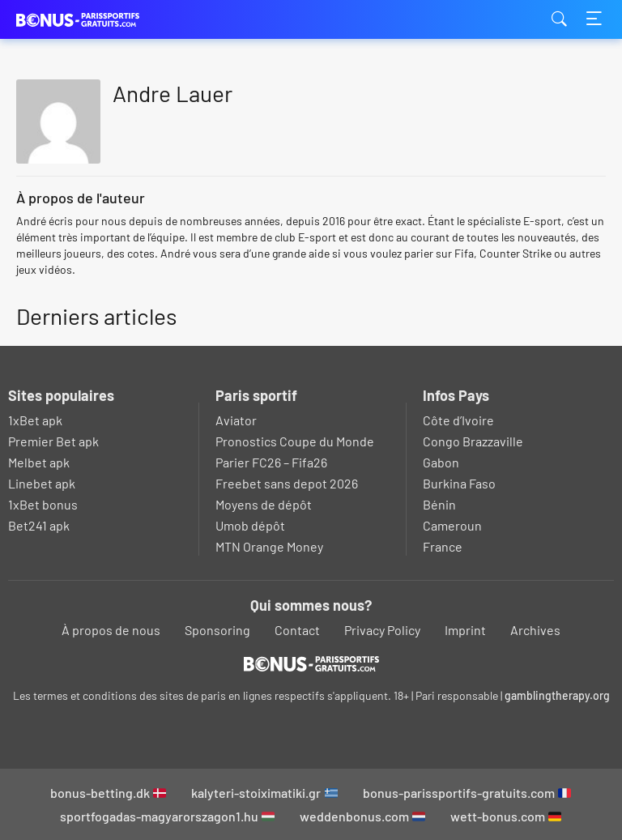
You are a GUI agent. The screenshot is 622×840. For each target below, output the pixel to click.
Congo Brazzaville (473, 441)
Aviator (236, 420)
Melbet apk (39, 462)
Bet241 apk (39, 525)
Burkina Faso (459, 483)
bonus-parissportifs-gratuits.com (467, 793)
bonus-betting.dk (108, 793)
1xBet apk (35, 420)
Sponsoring (217, 630)
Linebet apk (42, 483)
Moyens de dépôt (264, 504)
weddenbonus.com (362, 816)
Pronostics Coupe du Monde (295, 441)
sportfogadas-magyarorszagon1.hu (167, 816)
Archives (535, 630)
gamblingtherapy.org (557, 695)
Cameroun (452, 525)
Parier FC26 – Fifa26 (271, 462)
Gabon (441, 462)
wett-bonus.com (506, 816)
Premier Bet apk (53, 441)
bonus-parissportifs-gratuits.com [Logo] (97, 20)
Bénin (439, 504)
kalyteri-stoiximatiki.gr (264, 793)
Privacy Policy (382, 630)
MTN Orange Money (269, 546)
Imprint (465, 630)
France (443, 546)
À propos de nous (111, 630)
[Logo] (311, 663)
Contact (297, 630)
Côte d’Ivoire (458, 420)
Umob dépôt (250, 525)
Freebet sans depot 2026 (287, 483)
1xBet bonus (43, 504)
